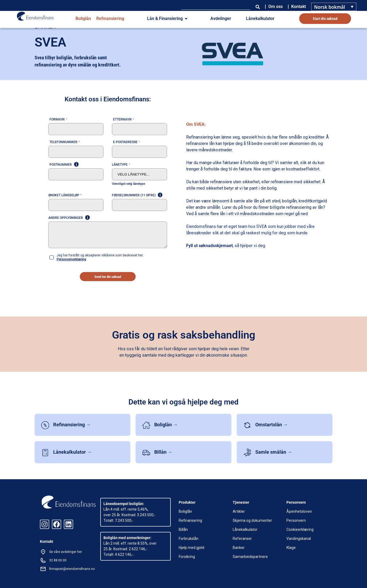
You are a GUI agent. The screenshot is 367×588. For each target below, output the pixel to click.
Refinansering (190, 520)
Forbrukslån (189, 539)
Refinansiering (110, 18)
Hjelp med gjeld (191, 548)
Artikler (239, 511)
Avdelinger (221, 18)
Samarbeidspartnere (250, 557)
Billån (183, 529)
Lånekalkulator (260, 18)
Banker (239, 548)
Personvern (296, 520)
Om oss (276, 7)
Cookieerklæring (300, 529)
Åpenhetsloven (299, 511)
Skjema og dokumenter (252, 520)
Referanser (242, 539)
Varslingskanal (299, 539)
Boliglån (83, 18)
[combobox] (216, 7)
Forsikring (187, 557)
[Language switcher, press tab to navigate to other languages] (334, 7)
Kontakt (299, 7)
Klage (291, 548)
